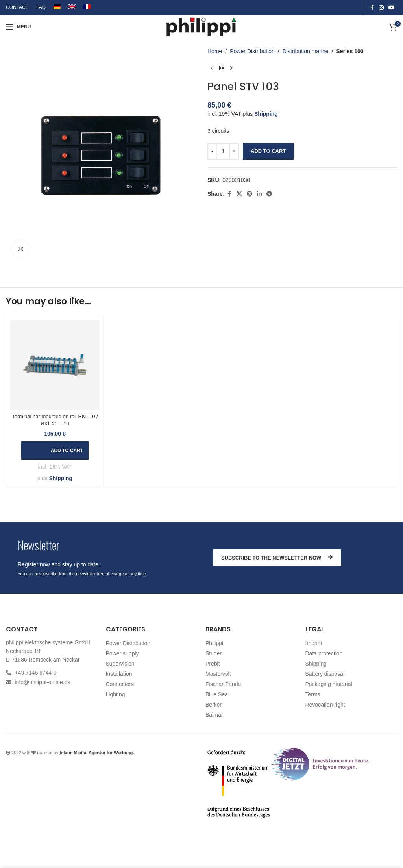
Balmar (214, 715)
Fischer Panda (223, 684)
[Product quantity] (223, 151)
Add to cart (268, 151)
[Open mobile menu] (18, 27)
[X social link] (239, 194)
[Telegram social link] (269, 194)
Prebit (213, 664)
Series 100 (350, 51)
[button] (55, 451)
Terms (313, 694)
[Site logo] (202, 26)
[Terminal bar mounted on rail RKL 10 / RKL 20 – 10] (55, 365)
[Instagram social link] (381, 8)
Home (215, 51)
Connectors (120, 684)
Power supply (122, 653)
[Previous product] (212, 68)
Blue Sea (217, 694)
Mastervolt (218, 674)
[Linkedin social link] (259, 194)
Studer (214, 653)
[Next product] (231, 68)
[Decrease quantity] (212, 151)
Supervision (120, 664)
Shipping (266, 114)
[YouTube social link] (392, 8)
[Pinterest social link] (250, 194)
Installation (119, 674)
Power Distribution (252, 51)
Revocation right (325, 705)
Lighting (116, 694)
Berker (214, 705)
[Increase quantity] (234, 151)
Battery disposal (325, 674)
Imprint (314, 643)
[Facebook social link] (372, 8)
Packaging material (329, 684)
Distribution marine (306, 51)
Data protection (324, 653)
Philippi (214, 643)
